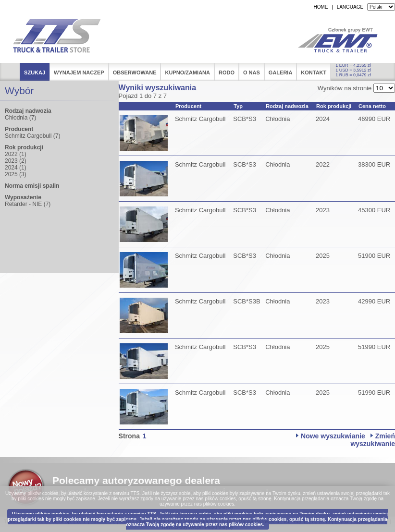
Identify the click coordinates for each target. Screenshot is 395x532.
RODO (227, 73)
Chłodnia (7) (20, 118)
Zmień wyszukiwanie (373, 440)
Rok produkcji (334, 106)
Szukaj (35, 73)
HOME (321, 7)
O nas (252, 73)
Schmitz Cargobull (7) (32, 136)
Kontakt (314, 73)
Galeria (281, 73)
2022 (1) (16, 154)
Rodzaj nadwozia (287, 106)
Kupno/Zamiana (187, 73)
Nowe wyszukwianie (333, 436)
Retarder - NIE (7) (28, 204)
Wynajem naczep (79, 73)
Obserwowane (135, 73)
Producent (188, 106)
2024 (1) (16, 168)
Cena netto (372, 106)
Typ (238, 106)
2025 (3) (16, 174)
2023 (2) (16, 161)
